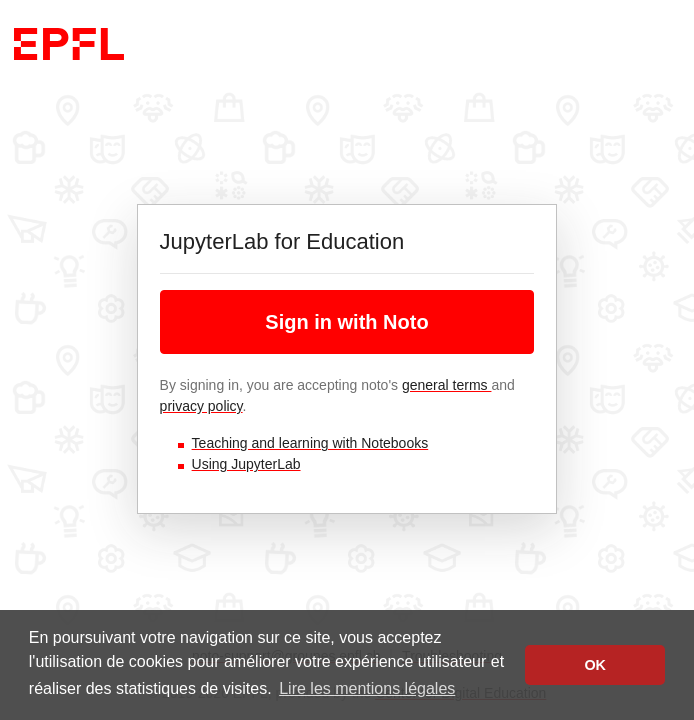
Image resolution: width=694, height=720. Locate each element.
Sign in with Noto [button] (346, 322)
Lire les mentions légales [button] (367, 688)
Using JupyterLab (246, 464)
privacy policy (201, 406)
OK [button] (595, 665)
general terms (446, 385)
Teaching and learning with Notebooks (310, 443)
